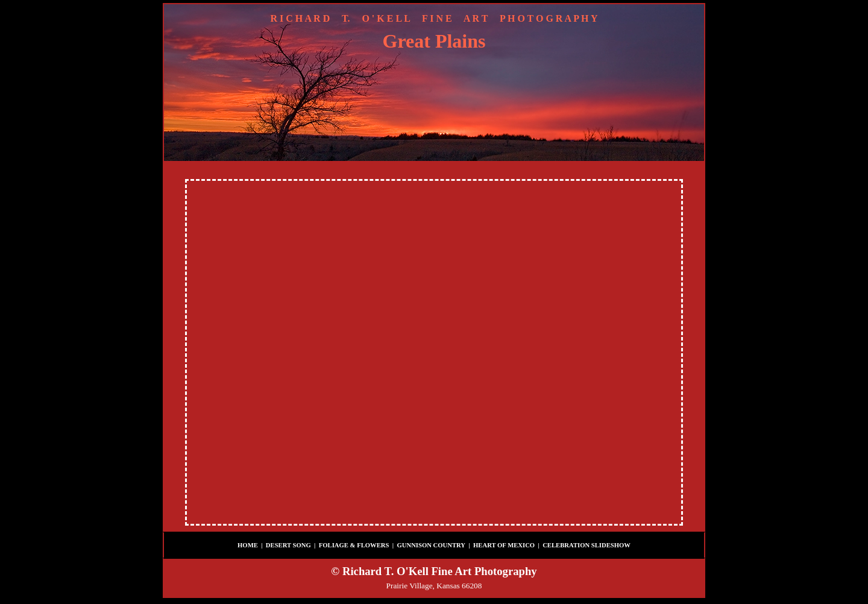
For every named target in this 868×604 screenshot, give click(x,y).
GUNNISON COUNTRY (431, 545)
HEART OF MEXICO (504, 545)
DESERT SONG (288, 545)
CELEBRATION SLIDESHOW (587, 545)
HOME (248, 545)
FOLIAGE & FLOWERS (354, 545)
